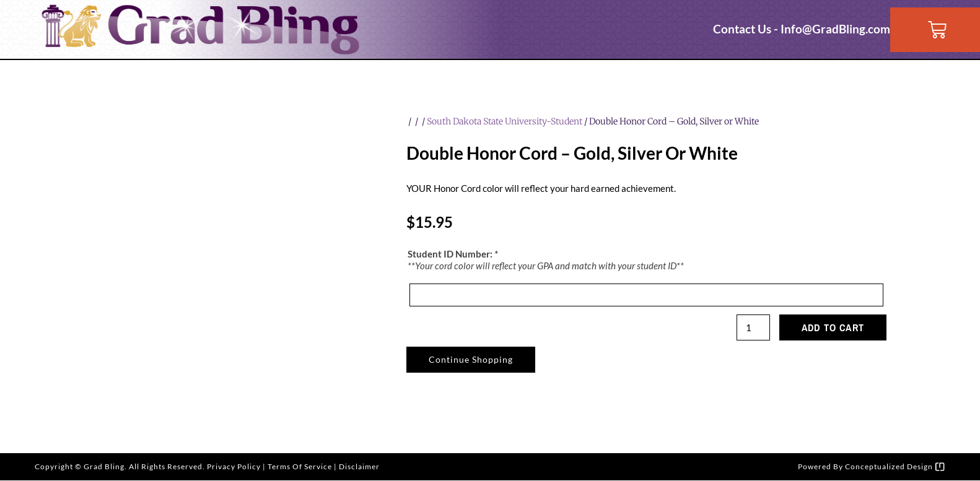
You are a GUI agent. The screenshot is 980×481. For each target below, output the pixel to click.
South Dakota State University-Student (505, 121)
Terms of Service (300, 467)
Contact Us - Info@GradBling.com (802, 29)
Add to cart (833, 327)
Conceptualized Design (895, 467)
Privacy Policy (234, 467)
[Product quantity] (753, 327)
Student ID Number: (453, 254)
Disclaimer (359, 467)
